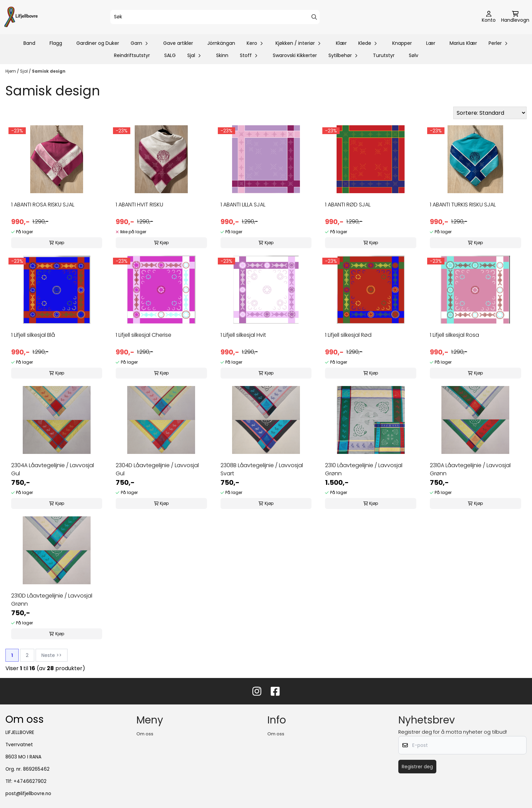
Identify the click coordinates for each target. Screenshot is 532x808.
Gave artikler (178, 43)
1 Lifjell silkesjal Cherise (144, 335)
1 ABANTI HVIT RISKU (139, 205)
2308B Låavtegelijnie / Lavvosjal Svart (262, 469)
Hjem (11, 71)
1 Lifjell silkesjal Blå (33, 335)
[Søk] (215, 17)
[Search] (314, 17)
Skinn (222, 55)
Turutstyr (384, 55)
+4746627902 (30, 781)
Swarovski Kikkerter (295, 55)
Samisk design (49, 71)
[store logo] (21, 17)
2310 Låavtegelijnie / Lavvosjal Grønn (364, 469)
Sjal (24, 71)
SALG (170, 55)
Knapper (402, 43)
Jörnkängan (221, 43)
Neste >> (52, 655)
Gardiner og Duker (98, 43)
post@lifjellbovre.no (28, 794)
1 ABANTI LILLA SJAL (243, 205)
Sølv (414, 55)
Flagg (56, 43)
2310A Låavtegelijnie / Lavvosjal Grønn (470, 469)
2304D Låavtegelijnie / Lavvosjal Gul (157, 469)
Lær (431, 43)
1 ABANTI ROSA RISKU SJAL (43, 205)
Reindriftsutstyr (132, 55)
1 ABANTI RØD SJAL (348, 205)
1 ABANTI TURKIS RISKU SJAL (463, 205)
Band (29, 43)
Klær (341, 43)
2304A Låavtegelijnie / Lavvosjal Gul (53, 469)
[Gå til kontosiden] (489, 17)
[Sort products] (490, 113)
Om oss (145, 734)
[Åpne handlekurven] (515, 17)
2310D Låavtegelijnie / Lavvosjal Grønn (52, 600)
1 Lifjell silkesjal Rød (348, 335)
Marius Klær (463, 43)
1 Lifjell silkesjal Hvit (243, 335)
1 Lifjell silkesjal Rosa (454, 335)
